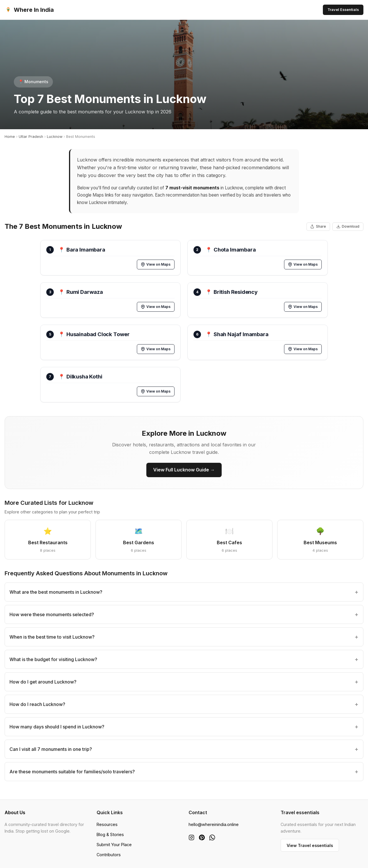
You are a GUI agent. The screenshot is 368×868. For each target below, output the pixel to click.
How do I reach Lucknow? (37, 704)
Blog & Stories (110, 834)
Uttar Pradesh (31, 137)
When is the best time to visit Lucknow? (52, 637)
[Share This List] (318, 227)
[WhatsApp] (212, 837)
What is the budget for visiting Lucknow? (53, 659)
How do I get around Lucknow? (43, 682)
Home (10, 137)
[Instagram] (191, 837)
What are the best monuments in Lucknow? (56, 592)
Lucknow (55, 137)
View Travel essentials (310, 845)
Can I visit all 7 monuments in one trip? (51, 749)
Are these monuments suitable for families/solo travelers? (72, 772)
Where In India (29, 10)
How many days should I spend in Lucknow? (57, 727)
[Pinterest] (202, 837)
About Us (15, 812)
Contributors (109, 855)
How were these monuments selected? (52, 614)
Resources (107, 824)
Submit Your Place (114, 845)
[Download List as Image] (348, 227)
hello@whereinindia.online (214, 824)
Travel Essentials (343, 10)
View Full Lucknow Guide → (184, 470)
